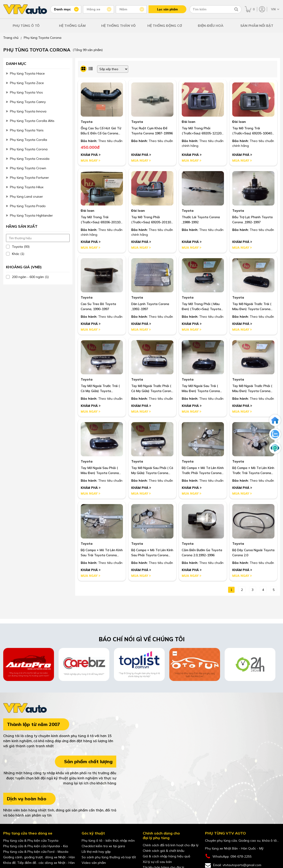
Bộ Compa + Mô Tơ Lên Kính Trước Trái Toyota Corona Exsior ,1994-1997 (253, 471)
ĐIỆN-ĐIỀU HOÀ (211, 26)
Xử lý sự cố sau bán (157, 862)
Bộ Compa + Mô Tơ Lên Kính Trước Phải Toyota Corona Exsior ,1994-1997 (203, 471)
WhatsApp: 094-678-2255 (228, 856)
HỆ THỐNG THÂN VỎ (118, 26)
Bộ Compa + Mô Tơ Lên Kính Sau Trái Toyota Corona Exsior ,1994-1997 (102, 553)
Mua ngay (91, 160)
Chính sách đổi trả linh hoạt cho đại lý (171, 845)
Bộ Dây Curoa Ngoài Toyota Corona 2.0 (253, 553)
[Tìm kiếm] (236, 9)
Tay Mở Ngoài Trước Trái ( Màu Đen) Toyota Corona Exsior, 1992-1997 (252, 307)
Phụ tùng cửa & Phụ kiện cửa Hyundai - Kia (36, 846)
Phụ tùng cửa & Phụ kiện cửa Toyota (31, 841)
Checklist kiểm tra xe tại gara (103, 846)
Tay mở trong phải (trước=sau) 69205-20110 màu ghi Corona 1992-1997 (152, 220)
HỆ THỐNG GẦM (72, 26)
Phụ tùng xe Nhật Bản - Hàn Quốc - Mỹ (234, 848)
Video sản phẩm (94, 863)
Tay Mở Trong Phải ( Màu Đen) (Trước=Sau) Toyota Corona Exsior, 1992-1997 (201, 307)
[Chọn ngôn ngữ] (275, 9)
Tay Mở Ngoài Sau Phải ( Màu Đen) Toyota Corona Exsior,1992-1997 (100, 471)
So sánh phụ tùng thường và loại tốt (109, 857)
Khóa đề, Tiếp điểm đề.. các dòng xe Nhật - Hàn (39, 863)
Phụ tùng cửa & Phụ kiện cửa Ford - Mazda (36, 852)
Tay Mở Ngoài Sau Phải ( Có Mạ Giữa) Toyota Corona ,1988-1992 (152, 471)
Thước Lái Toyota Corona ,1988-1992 (201, 220)
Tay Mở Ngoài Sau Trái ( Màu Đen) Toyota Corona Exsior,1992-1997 (201, 389)
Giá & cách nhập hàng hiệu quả (166, 856)
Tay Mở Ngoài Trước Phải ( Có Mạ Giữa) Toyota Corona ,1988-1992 (152, 389)
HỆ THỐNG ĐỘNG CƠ (165, 26)
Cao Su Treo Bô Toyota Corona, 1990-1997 (98, 306)
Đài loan (189, 122)
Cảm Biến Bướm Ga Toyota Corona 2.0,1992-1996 (202, 553)
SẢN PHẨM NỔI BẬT (257, 26)
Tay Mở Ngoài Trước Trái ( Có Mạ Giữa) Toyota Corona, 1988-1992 (100, 389)
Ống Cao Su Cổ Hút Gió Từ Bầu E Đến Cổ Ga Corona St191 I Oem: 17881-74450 (101, 131)
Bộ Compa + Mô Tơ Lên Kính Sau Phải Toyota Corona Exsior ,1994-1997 (152, 553)
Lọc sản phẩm (167, 9)
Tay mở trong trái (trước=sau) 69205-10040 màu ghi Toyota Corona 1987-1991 (252, 131)
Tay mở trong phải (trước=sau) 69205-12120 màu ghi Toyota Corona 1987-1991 (202, 131)
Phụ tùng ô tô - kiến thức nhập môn (108, 841)
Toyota (87, 122)
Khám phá (91, 155)
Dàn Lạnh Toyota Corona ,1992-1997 (150, 306)
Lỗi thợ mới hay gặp (96, 852)
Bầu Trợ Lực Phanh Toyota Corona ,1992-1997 (252, 220)
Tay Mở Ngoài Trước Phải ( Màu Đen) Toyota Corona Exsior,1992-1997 (252, 389)
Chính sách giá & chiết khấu (164, 851)
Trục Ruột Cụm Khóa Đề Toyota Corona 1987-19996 (152, 131)
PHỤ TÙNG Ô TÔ (26, 26)
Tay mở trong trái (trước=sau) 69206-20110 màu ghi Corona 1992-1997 (101, 220)
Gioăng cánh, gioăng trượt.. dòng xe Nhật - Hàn (39, 857)
